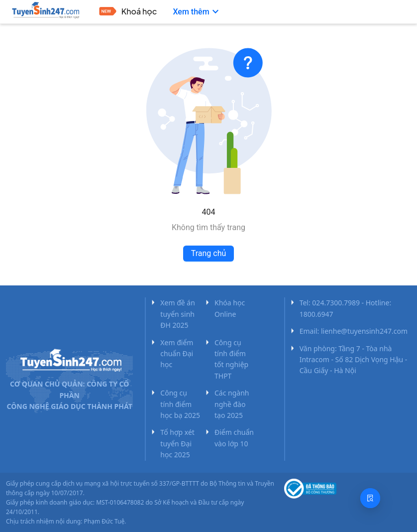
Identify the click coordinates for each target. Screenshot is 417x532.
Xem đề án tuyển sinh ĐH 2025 (178, 314)
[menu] (219, 12)
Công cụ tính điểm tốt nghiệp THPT (231, 359)
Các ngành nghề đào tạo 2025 (232, 404)
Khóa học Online (230, 308)
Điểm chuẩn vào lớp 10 (234, 438)
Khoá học (139, 11)
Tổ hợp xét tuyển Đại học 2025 (177, 443)
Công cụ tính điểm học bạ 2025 (180, 404)
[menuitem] (128, 12)
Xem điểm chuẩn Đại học (177, 354)
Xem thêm (197, 12)
